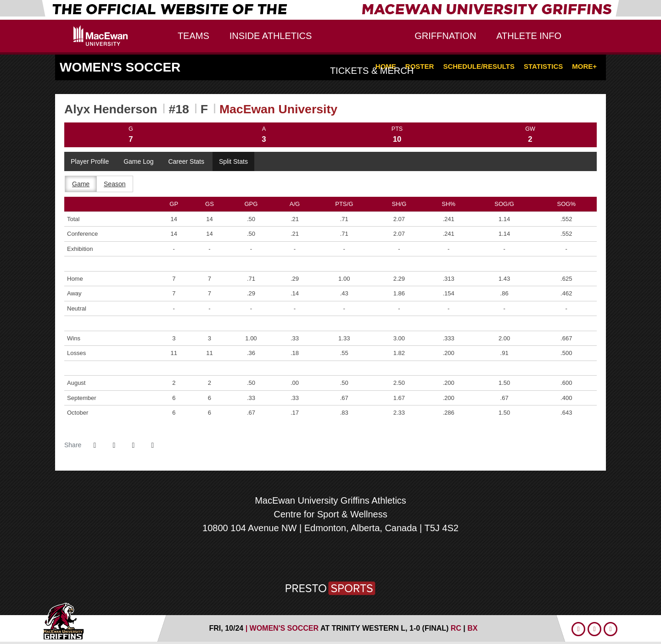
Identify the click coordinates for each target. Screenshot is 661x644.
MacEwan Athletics (95, 621)
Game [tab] (81, 184)
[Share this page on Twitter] (114, 445)
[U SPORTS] (301, 558)
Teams (193, 36)
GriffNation (445, 36)
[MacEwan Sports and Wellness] (360, 558)
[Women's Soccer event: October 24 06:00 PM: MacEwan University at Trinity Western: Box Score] (472, 628)
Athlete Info (529, 36)
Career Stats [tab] (186, 161)
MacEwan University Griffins (330, 41)
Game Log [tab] (138, 161)
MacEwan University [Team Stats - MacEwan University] (278, 109)
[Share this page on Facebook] (95, 445)
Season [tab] (115, 184)
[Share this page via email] (133, 445)
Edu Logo (101, 36)
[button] (152, 445)
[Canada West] (331, 558)
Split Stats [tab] (233, 161)
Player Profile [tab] (90, 161)
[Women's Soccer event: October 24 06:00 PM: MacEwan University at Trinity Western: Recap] (457, 628)
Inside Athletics (271, 36)
